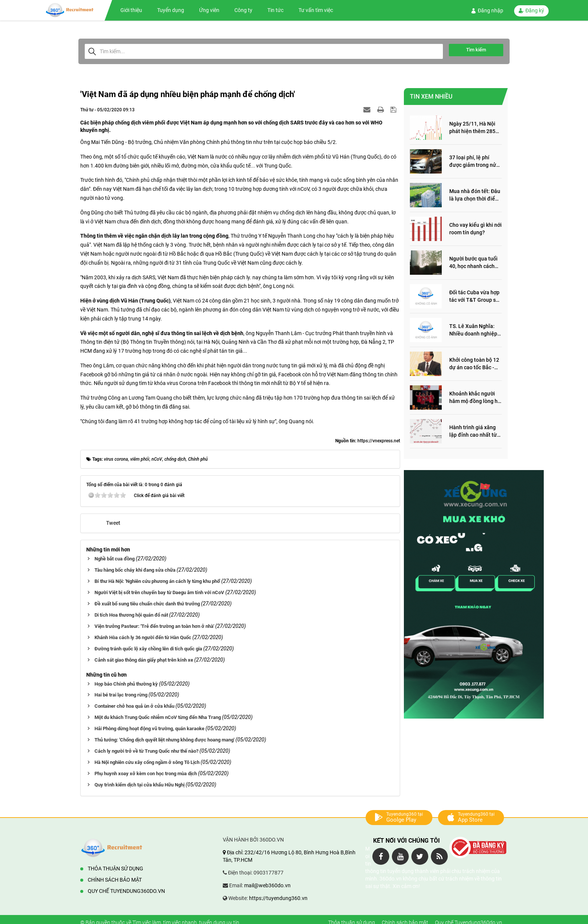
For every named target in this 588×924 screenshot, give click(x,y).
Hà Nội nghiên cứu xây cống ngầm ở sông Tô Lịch (147, 762)
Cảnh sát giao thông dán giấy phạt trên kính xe (144, 660)
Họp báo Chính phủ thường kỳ (126, 684)
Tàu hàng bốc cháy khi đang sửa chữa (135, 570)
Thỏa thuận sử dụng (115, 869)
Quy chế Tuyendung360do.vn (126, 891)
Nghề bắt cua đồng (115, 559)
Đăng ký (531, 10)
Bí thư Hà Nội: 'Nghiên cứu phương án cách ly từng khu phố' (157, 581)
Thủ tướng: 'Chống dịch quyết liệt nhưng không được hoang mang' (164, 740)
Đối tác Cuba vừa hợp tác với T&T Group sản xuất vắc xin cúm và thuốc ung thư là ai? (475, 297)
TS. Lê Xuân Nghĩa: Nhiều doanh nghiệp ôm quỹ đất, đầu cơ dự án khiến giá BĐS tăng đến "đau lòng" (475, 330)
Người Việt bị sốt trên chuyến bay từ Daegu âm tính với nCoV (159, 592)
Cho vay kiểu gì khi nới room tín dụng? (475, 229)
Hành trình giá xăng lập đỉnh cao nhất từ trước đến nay (473, 432)
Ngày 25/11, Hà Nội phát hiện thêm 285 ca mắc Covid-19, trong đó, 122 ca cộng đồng (475, 128)
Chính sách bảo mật (115, 880)
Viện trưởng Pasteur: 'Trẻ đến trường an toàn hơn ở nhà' (154, 626)
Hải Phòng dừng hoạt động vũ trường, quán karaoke (149, 729)
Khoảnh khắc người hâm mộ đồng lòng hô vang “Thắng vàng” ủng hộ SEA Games (475, 398)
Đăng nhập (487, 10)
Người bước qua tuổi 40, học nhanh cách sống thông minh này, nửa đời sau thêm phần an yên (474, 263)
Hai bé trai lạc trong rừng (121, 695)
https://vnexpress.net (379, 441)
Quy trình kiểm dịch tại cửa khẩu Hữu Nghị (139, 785)
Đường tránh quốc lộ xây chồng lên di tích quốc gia (148, 649)
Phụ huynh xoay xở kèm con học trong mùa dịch (146, 773)
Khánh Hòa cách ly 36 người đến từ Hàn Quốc (143, 637)
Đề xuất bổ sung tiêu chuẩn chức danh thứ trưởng (147, 604)
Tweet (113, 523)
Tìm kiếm (476, 50)
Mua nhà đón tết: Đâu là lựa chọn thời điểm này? (475, 195)
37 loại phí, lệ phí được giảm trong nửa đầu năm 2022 (474, 162)
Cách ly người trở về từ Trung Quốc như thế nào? (146, 751)
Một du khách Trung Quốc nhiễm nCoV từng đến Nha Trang (158, 717)
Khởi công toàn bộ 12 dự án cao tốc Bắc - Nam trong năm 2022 (474, 364)
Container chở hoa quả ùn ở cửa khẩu (134, 706)
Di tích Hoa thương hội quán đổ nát (131, 615)
